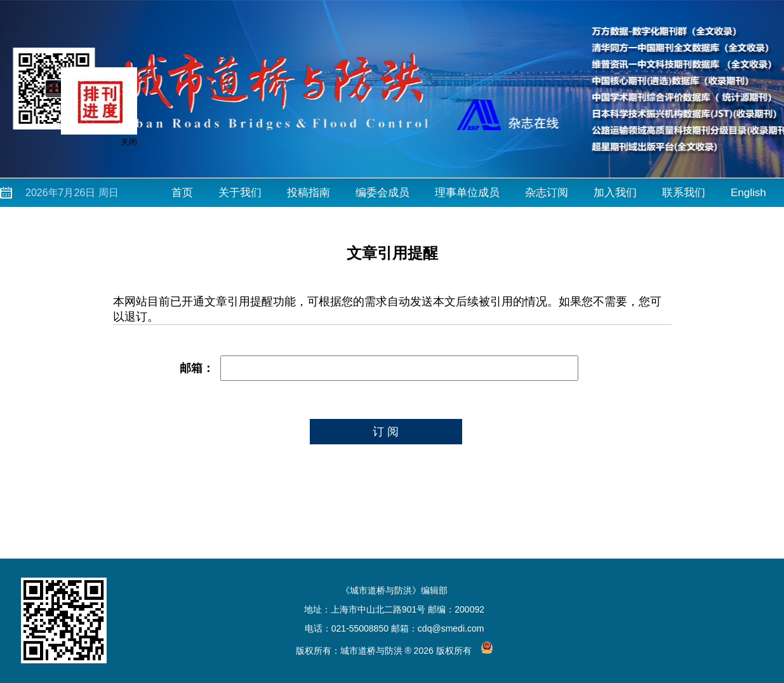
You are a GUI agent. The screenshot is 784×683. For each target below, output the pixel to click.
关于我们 (240, 193)
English (748, 193)
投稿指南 (309, 193)
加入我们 (615, 193)
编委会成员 (382, 193)
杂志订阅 (547, 193)
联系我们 (684, 193)
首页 (182, 193)
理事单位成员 (467, 193)
